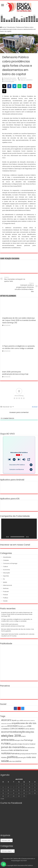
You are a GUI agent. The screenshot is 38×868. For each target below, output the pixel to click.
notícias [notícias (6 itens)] (6, 753)
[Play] (14, 459)
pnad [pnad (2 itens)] (22, 754)
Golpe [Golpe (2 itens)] (20, 744)
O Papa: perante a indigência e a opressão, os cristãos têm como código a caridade (17, 620)
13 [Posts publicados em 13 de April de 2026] (8, 790)
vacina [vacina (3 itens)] (18, 761)
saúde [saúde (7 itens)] (5, 761)
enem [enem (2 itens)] (23, 736)
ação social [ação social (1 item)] (4, 726)
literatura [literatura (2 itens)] (5, 750)
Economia (6, 570)
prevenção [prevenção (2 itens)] (22, 757)
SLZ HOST (24, 861)
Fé (4, 579)
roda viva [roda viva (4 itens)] (31, 757)
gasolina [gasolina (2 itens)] (14, 744)
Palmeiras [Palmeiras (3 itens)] (15, 754)
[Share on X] (4, 86)
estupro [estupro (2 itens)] (18, 740)
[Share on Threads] (4, 91)
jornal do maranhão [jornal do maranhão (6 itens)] (13, 747)
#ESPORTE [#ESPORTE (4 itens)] (6, 720)
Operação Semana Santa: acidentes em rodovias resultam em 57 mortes (18, 635)
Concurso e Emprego (10, 563)
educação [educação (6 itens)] (19, 732)
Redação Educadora (10, 78)
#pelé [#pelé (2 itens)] (14, 720)
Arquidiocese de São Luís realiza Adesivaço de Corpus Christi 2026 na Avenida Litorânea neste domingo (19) (19, 320)
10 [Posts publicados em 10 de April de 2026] (29, 787)
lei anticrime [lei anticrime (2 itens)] (30, 747)
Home (3, 27)
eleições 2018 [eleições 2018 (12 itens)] (11, 736)
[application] (19, 529)
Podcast (6, 592)
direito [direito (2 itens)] (32, 729)
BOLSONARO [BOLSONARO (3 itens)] (13, 726)
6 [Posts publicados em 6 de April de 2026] (8, 787)
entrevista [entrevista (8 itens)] (8, 740)
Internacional (7, 585)
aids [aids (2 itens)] (21, 720)
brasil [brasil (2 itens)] (21, 726)
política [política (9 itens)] (12, 757)
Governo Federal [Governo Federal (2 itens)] (29, 744)
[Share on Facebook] (9, 86)
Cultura (6, 567)
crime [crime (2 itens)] (27, 729)
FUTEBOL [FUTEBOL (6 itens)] (6, 744)
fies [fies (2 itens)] (22, 740)
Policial (5, 595)
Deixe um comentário (26, 80)
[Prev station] (19, 459)
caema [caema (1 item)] (25, 726)
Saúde (5, 601)
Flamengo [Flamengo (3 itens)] (28, 740)
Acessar (35, 407)
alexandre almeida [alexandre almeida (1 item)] (6, 724)
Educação (7, 573)
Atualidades (11, 27)
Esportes (6, 576)
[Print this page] (30, 86)
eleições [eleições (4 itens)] (30, 732)
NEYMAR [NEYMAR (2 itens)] (25, 750)
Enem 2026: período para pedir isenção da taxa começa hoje (13, 625)
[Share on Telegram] (14, 86)
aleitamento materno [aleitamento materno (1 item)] (29, 721)
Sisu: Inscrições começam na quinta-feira (15, 279)
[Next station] (9, 459)
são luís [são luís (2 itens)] (12, 761)
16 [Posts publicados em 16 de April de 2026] (24, 790)
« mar (2, 799)
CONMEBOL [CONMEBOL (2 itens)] (5, 729)
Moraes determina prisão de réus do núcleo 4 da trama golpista (18, 630)
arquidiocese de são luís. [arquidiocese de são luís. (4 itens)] (24, 723)
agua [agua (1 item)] (18, 721)
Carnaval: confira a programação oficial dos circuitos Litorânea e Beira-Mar (23, 287)
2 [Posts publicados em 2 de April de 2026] (24, 784)
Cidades (6, 560)
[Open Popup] (29, 459)
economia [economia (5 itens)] (7, 732)
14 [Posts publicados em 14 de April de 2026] (14, 790)
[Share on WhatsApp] (19, 86)
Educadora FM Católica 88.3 (12, 859)
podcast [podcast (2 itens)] (27, 754)
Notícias (14, 80)
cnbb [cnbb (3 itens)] (29, 726)
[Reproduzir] (4, 537)
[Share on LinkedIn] (25, 86)
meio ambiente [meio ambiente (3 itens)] (15, 750)
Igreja (5, 582)
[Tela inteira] (34, 537)
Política (6, 598)
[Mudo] (31, 537)
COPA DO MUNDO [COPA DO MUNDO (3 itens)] (17, 729)
